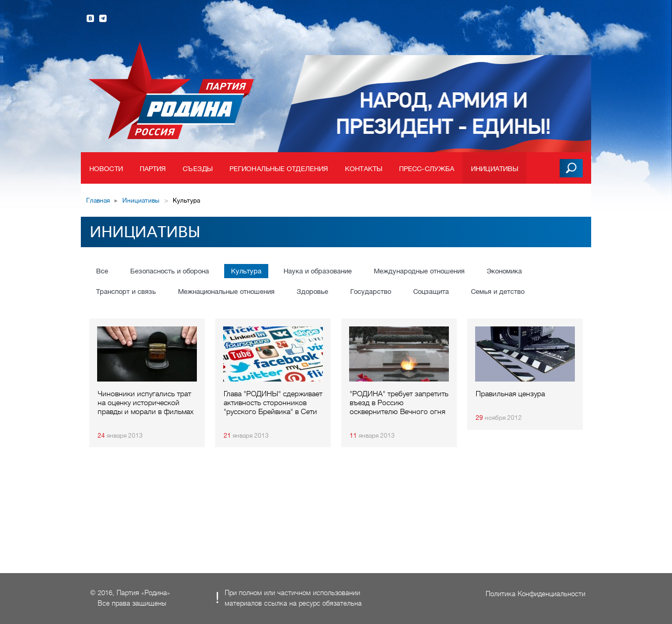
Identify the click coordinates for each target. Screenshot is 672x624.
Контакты (364, 169)
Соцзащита (431, 292)
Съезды (198, 169)
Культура (246, 271)
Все (102, 271)
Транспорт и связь (126, 292)
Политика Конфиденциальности (535, 594)
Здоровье (312, 292)
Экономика (504, 271)
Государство (371, 292)
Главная (98, 200)
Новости (106, 169)
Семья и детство (498, 292)
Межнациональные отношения (226, 292)
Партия (153, 169)
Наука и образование (318, 271)
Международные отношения (419, 271)
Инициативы (495, 169)
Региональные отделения (279, 169)
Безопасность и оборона (170, 271)
